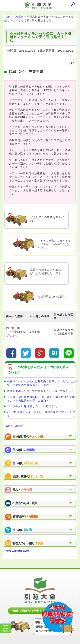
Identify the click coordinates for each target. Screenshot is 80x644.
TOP (7, 17)
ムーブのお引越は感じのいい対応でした (31, 406)
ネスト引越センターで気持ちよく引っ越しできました (40, 391)
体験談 (19, 17)
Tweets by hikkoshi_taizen (16, 551)
